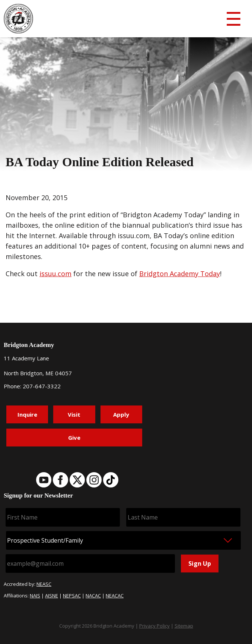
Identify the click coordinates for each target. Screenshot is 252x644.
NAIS (35, 596)
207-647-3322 (42, 386)
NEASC (44, 584)
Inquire (27, 414)
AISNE (52, 596)
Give (74, 438)
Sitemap (184, 626)
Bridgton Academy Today (180, 274)
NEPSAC (72, 596)
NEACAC (115, 596)
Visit (74, 414)
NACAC (93, 596)
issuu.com (55, 274)
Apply (121, 414)
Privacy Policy (154, 626)
